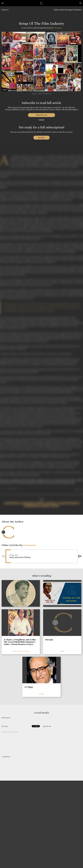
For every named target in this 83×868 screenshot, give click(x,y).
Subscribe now (42, 115)
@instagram (6, 718)
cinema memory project (21, 651)
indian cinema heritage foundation (68, 10)
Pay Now (41, 138)
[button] (80, 556)
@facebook (47, 726)
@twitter (5, 726)
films (62, 651)
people (41, 694)
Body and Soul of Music (20, 557)
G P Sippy (29, 687)
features (5, 10)
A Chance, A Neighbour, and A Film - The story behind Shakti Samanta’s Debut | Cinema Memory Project (20, 642)
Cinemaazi (58, 28)
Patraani (49, 640)
